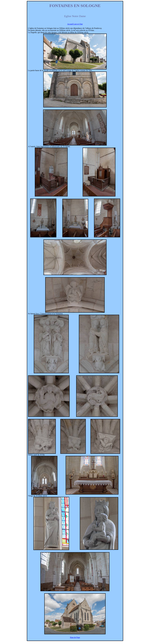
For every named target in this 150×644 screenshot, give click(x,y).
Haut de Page (75, 637)
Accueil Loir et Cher (75, 24)
